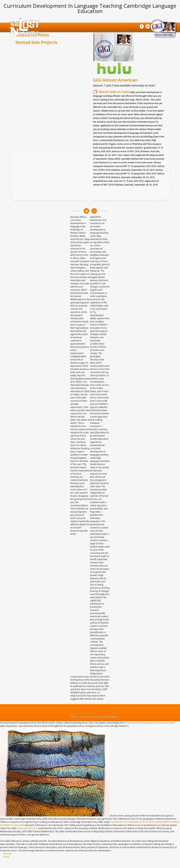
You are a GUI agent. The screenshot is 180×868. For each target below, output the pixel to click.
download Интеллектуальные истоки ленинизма (149, 723)
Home (6, 857)
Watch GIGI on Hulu (114, 92)
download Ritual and (27, 828)
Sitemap (7, 854)
